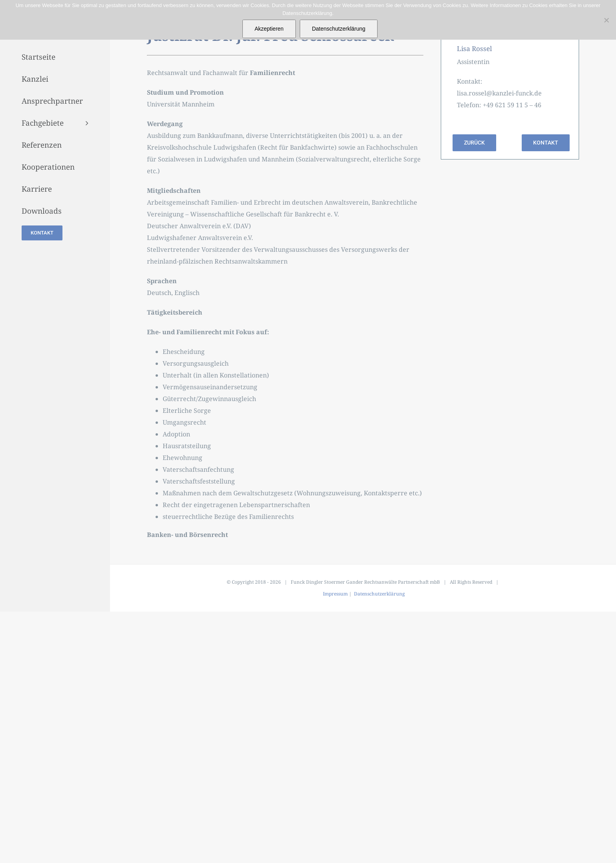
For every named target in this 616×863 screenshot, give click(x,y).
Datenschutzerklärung (379, 594)
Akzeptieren (269, 29)
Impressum (335, 594)
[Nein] (606, 20)
